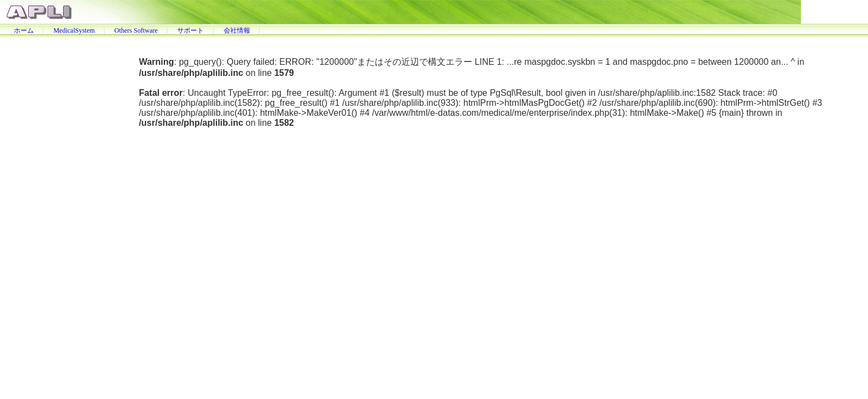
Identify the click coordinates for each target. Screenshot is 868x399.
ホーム (24, 30)
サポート (190, 30)
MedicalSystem (74, 30)
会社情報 (237, 30)
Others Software (136, 30)
